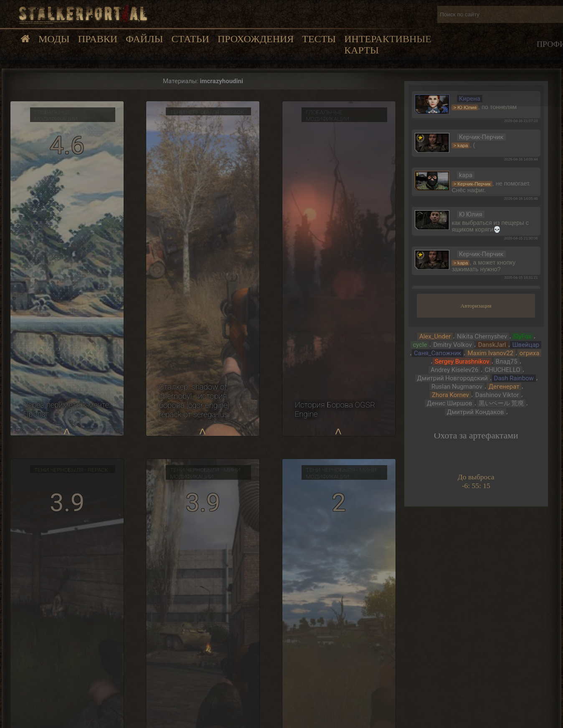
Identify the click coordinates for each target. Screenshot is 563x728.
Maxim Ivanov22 (490, 353)
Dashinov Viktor (497, 395)
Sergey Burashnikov (462, 361)
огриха (530, 353)
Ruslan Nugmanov (457, 387)
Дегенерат (504, 387)
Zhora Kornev (450, 395)
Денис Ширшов (450, 403)
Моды (54, 39)
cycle (420, 345)
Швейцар (526, 345)
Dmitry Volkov (452, 345)
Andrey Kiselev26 (455, 370)
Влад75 (507, 361)
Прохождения (256, 39)
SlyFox (522, 336)
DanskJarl (492, 345)
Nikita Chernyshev (482, 336)
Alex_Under (435, 336)
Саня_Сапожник (437, 353)
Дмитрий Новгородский (453, 378)
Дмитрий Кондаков (476, 412)
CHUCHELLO (502, 370)
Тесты (319, 39)
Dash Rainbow (514, 378)
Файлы (144, 39)
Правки (98, 39)
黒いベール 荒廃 (501, 403)
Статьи (190, 39)
